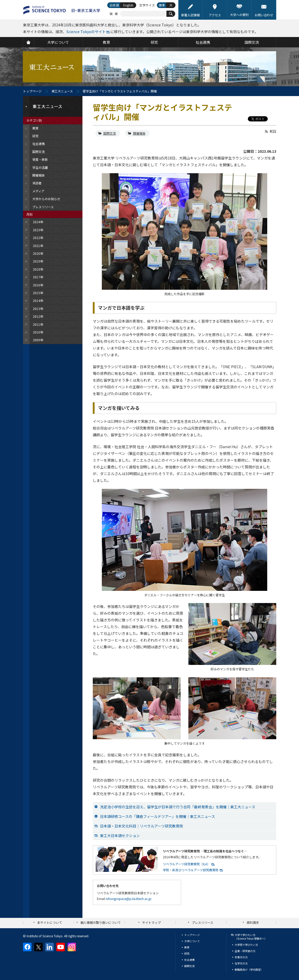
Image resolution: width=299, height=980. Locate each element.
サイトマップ (151, 922)
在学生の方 (241, 963)
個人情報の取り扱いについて (101, 922)
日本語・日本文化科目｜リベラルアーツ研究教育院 (141, 826)
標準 (162, 5)
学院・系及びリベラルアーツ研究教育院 (191, 870)
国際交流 (110, 133)
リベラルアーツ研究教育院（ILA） (186, 864)
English (128, 5)
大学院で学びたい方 (246, 945)
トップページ (32, 91)
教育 (187, 947)
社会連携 (189, 960)
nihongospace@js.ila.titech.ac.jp (129, 899)
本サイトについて (50, 922)
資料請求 (253, 922)
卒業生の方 (241, 957)
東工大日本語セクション (120, 836)
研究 (187, 953)
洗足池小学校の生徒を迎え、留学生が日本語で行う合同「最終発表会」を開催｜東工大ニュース (178, 807)
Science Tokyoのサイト (86, 32)
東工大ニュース (62, 91)
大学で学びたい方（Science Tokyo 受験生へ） (251, 937)
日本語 (114, 5)
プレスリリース (202, 922)
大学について (192, 941)
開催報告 (139, 133)
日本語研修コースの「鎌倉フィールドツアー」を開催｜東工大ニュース (158, 816)
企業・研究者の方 (245, 951)
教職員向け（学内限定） (249, 970)
